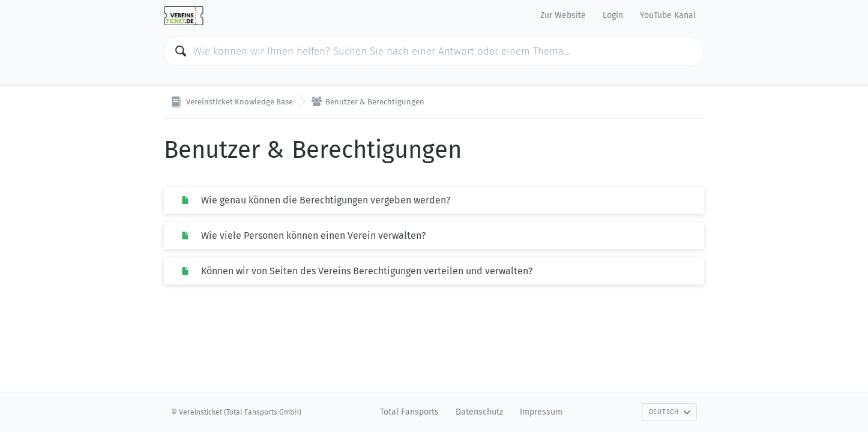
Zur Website (563, 15)
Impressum (541, 412)
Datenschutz (479, 412)
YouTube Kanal (668, 15)
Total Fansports (409, 412)
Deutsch (670, 412)
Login (613, 15)
